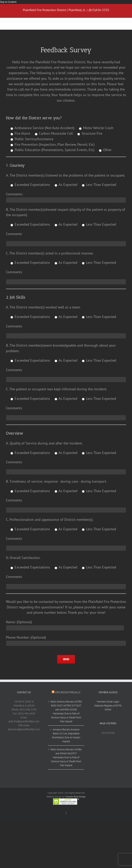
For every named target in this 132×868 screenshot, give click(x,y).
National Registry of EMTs (108, 706)
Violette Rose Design (75, 797)
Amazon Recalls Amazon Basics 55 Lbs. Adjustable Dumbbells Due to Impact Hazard (66, 735)
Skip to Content (8, 2)
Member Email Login (108, 702)
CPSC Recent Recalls (68, 692)
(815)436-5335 (99, 10)
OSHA (108, 710)
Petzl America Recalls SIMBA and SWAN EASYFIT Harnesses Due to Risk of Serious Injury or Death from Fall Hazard (66, 757)
